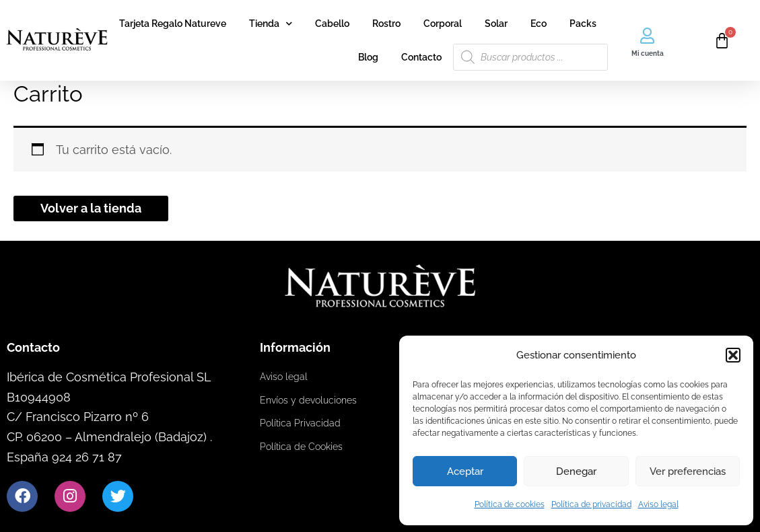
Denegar (576, 471)
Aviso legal (658, 504)
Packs (583, 23)
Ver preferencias (688, 471)
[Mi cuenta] (648, 36)
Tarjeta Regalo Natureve (173, 23)
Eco (539, 23)
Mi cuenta (648, 53)
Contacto (421, 57)
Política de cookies (510, 504)
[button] (733, 355)
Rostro (386, 23)
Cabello (332, 23)
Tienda (271, 24)
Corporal (443, 23)
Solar (496, 23)
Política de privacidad (591, 504)
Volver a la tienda (91, 208)
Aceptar (465, 471)
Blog (368, 57)
